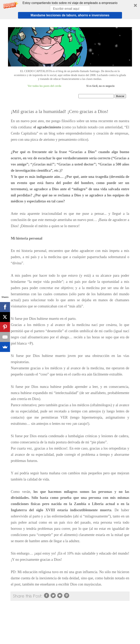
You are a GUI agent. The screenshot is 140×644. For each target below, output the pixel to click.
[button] (70, 10)
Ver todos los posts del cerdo (44, 86)
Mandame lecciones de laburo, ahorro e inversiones (70, 15)
